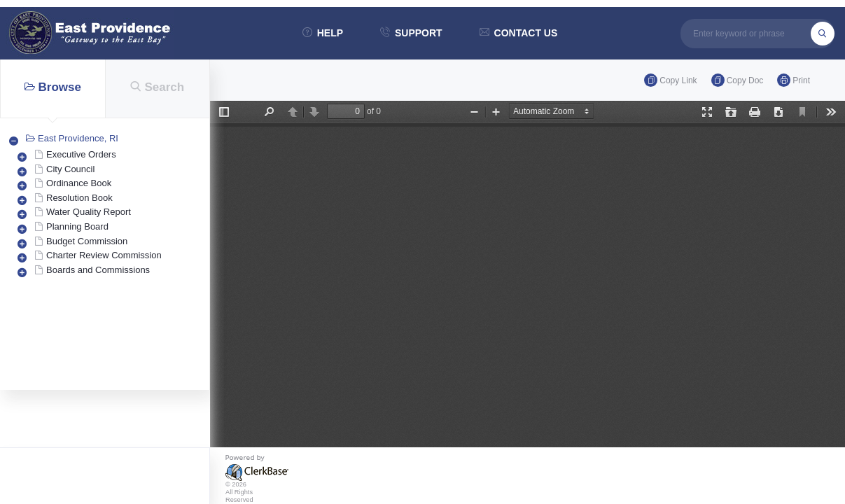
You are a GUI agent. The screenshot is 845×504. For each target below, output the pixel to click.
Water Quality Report (89, 212)
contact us (519, 33)
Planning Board (77, 226)
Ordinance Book (79, 183)
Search (157, 87)
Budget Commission (87, 241)
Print (794, 80)
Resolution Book (79, 198)
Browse (53, 87)
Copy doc (738, 80)
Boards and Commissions (98, 270)
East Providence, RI (78, 138)
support (411, 33)
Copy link (670, 80)
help (323, 33)
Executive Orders (81, 154)
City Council (70, 169)
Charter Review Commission (104, 255)
